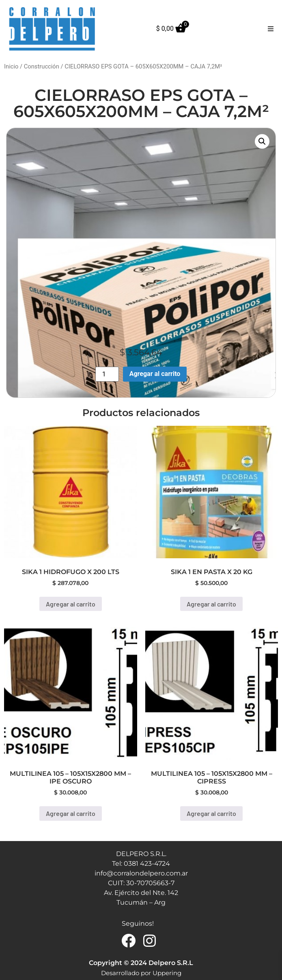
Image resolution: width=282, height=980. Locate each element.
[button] (271, 29)
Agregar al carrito (155, 374)
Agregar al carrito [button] (71, 604)
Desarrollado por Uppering (141, 973)
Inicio (11, 66)
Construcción (42, 66)
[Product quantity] (107, 374)
